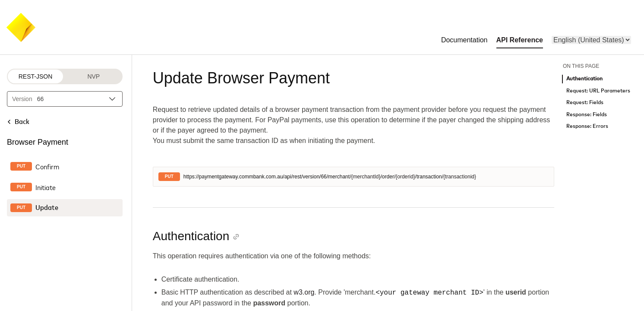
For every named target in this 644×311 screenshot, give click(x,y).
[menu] (591, 40)
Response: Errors (587, 126)
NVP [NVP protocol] (93, 76)
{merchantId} (366, 177)
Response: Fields (587, 115)
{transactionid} (460, 177)
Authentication (584, 79)
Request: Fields (585, 103)
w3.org (304, 293)
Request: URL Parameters (598, 91)
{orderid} (405, 177)
